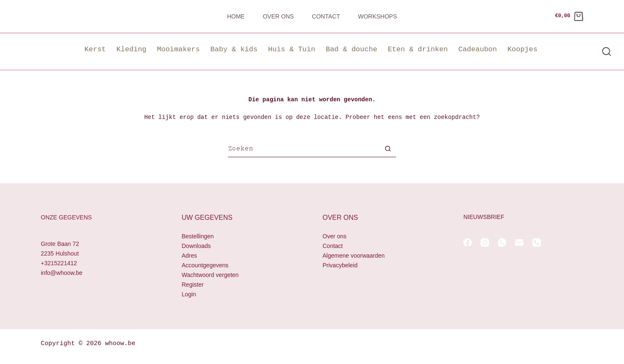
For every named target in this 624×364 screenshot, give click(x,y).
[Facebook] (468, 243)
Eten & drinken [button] (418, 49)
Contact (326, 16)
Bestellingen (198, 236)
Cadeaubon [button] (478, 49)
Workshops (377, 16)
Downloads (196, 246)
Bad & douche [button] (352, 49)
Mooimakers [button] (178, 49)
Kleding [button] (131, 49)
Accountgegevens (205, 265)
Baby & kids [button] (234, 49)
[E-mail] (519, 243)
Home (236, 16)
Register (193, 285)
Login (189, 295)
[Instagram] (485, 243)
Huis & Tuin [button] (291, 49)
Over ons (278, 16)
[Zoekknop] (388, 150)
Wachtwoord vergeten (210, 275)
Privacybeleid (340, 265)
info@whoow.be (62, 273)
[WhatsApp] (502, 243)
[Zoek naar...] (304, 150)
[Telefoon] (537, 243)
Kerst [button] (95, 49)
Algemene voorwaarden (354, 256)
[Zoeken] (607, 51)
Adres (189, 256)
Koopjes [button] (522, 49)
